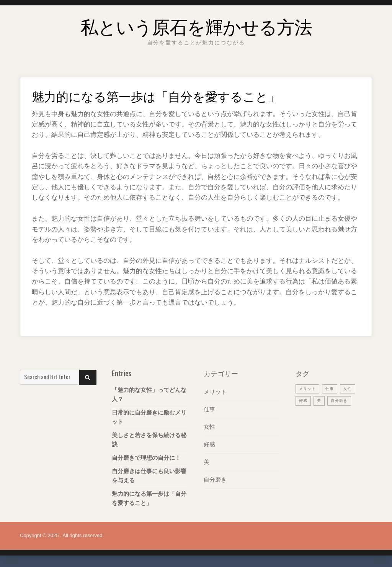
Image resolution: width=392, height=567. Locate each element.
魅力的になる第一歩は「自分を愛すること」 (149, 498)
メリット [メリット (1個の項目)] (308, 388)
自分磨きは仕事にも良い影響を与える (149, 476)
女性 (209, 426)
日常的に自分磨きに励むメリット (149, 417)
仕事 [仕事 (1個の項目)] (332, 388)
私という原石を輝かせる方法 (196, 25)
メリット (215, 392)
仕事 (209, 409)
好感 (209, 443)
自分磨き (215, 478)
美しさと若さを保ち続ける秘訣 (149, 440)
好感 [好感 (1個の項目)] (304, 400)
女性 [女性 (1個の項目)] (350, 388)
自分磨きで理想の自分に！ (146, 458)
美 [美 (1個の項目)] (320, 400)
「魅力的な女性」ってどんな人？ (149, 394)
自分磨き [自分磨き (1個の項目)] (341, 400)
